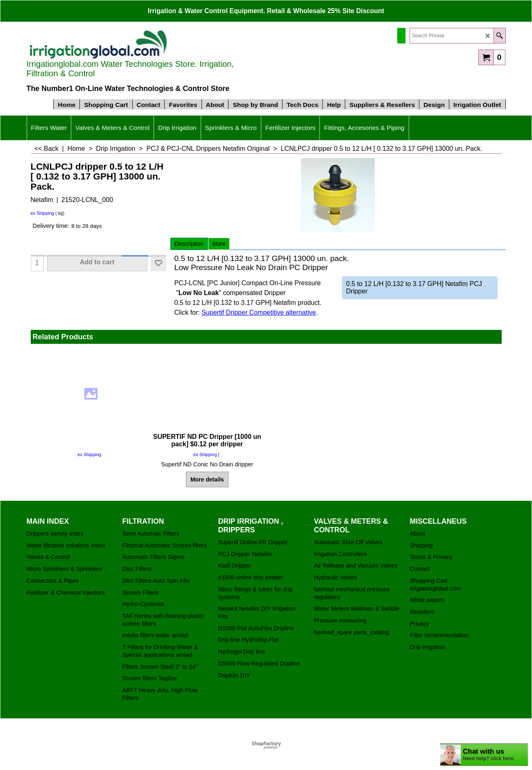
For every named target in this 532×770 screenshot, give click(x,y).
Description (189, 244)
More (219, 244)
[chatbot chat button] (484, 755)
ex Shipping (43, 213)
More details (207, 479)
